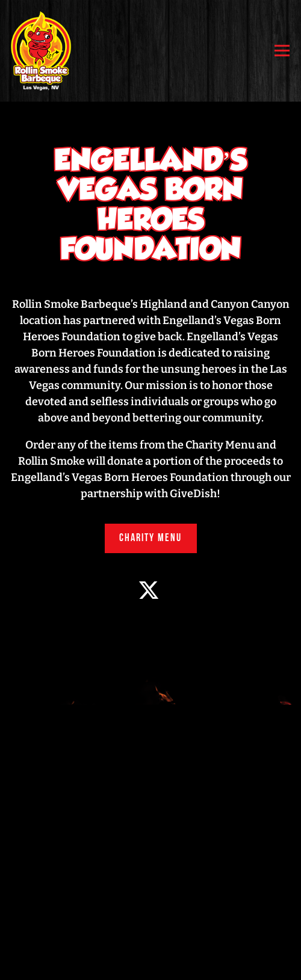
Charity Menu (150, 538)
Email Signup (151, 963)
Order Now (151, 927)
